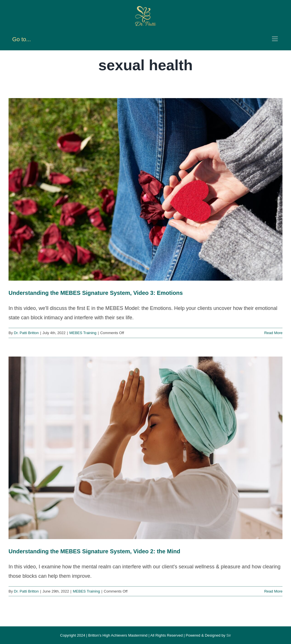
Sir (229, 635)
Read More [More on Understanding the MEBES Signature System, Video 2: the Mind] (273, 591)
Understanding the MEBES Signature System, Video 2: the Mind (94, 551)
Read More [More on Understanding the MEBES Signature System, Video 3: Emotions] (273, 333)
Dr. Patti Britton (26, 333)
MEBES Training (83, 333)
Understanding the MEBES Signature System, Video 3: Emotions (96, 293)
